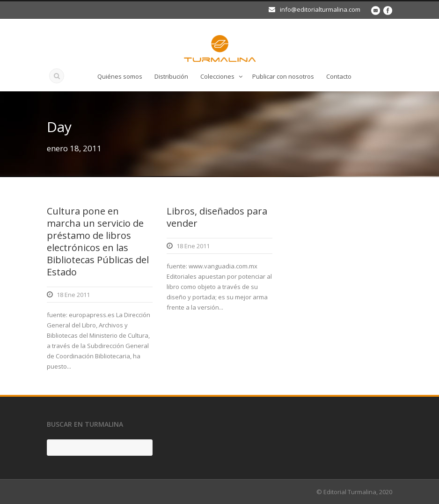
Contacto (339, 76)
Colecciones (217, 76)
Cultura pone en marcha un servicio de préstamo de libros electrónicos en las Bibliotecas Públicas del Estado (98, 241)
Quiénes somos (120, 76)
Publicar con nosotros (283, 76)
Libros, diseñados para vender (217, 217)
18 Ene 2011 (73, 295)
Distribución (171, 76)
